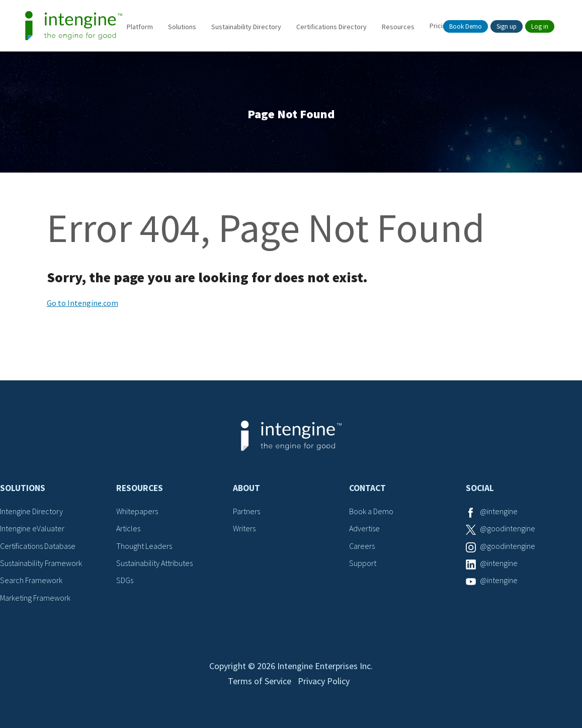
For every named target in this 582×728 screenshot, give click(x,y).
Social (480, 488)
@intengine (499, 511)
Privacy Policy (324, 681)
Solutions (182, 27)
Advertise (364, 528)
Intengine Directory (31, 511)
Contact (367, 488)
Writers (244, 528)
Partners (246, 511)
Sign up (507, 26)
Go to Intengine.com (82, 303)
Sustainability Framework (41, 563)
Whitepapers (137, 511)
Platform (140, 27)
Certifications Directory (331, 27)
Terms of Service (260, 681)
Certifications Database (38, 546)
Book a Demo (371, 511)
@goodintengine (508, 528)
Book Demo (466, 26)
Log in (540, 26)
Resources (398, 27)
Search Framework (31, 580)
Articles (128, 528)
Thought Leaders (144, 546)
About (246, 488)
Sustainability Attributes (154, 563)
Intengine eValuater (32, 528)
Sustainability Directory (246, 27)
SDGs (125, 580)
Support (363, 563)
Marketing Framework (35, 598)
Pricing (440, 26)
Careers (362, 546)
